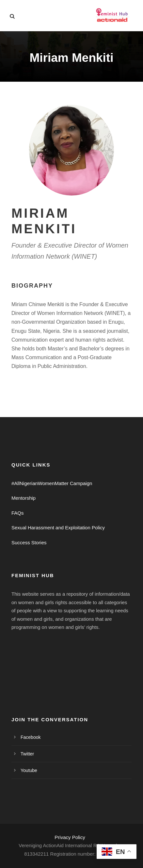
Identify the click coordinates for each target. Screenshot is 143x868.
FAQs (18, 513)
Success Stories (29, 542)
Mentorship (24, 498)
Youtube (29, 770)
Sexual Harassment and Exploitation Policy (58, 528)
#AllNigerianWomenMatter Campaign (52, 483)
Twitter (27, 754)
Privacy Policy (70, 837)
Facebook (31, 737)
